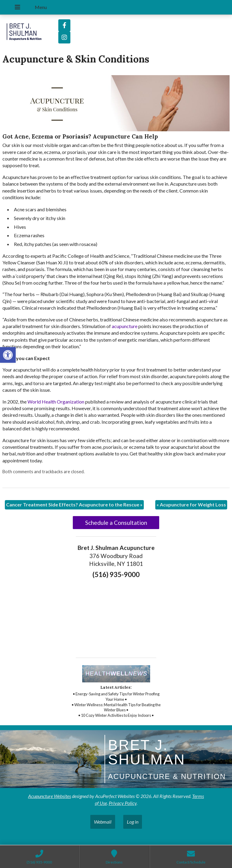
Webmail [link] (103, 822)
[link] (8, 355)
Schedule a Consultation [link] (116, 523)
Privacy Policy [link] (123, 803)
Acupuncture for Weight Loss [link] (191, 504)
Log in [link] (133, 822)
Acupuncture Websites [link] (50, 796)
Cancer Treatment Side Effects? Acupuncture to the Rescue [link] (74, 504)
